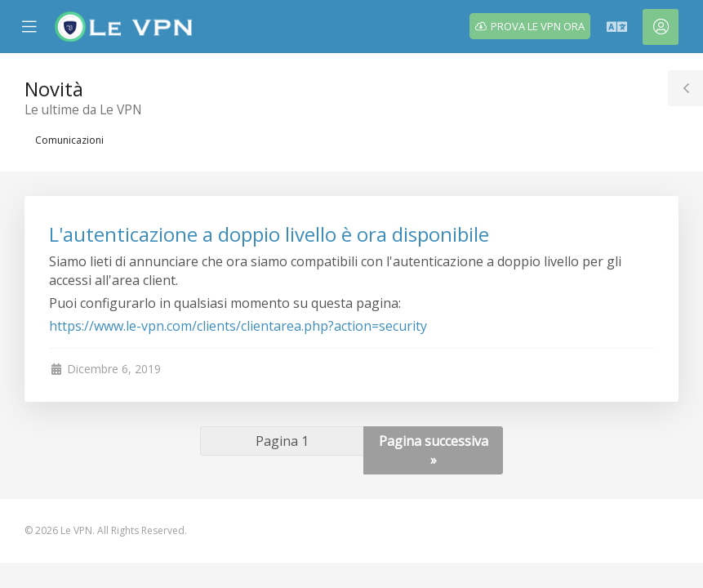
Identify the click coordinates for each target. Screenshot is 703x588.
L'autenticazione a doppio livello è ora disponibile (269, 234)
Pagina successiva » (434, 450)
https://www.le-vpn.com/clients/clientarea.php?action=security (238, 326)
